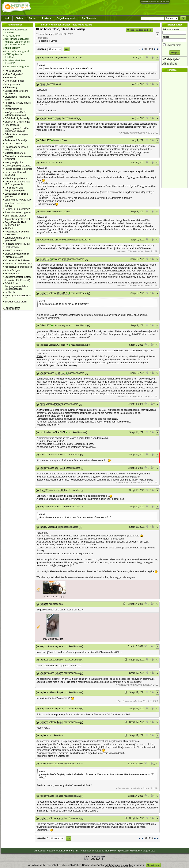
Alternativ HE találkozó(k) (17, 280)
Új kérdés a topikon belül (140, 30)
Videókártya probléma (16, 178)
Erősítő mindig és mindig (17, 118)
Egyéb (54, 41)
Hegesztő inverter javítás (17, 244)
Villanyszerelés (12, 84)
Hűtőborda (10, 292)
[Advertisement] (176, 130)
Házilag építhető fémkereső (18, 169)
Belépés (175, 53)
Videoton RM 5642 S (15, 153)
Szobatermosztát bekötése (18, 277)
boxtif (43, 404)
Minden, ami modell (14, 81)
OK (183, 18)
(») (80, 58)
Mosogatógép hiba (14, 162)
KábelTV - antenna (14, 251)
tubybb (58, 58)
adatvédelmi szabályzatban (119, 865)
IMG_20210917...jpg (53, 639)
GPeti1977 (45, 140)
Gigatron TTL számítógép (17, 122)
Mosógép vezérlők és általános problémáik (15, 114)
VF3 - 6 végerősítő (14, 74)
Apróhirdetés (89, 18)
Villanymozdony (48, 212)
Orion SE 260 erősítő (15, 216)
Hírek (7, 18)
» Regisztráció (170, 63)
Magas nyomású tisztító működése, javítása (17, 130)
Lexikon (46, 18)
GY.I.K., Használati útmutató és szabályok (94, 851)
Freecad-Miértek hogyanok (18, 212)
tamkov (44, 163)
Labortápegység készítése (18, 166)
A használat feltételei (45, 851)
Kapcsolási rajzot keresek (17, 219)
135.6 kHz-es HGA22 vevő (18, 200)
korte (51, 34)
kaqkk (43, 58)
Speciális (43, 41)
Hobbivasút (146, 2)
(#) (37, 58)
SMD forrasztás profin (16, 302)
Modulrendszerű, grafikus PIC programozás (17, 183)
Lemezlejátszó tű (13, 109)
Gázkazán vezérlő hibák (17, 254)
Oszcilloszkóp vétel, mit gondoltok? (16, 92)
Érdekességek (12, 247)
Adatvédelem (64, 851)
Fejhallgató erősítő (14, 257)
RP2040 (9, 228)
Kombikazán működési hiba (19, 264)
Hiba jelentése (148, 851)
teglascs (44, 293)
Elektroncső (11, 78)
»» (69, 839)
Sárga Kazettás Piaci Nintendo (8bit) (15, 224)
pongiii (43, 84)
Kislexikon (165, 2)
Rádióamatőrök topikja (16, 140)
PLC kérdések (12, 125)
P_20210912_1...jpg (54, 597)
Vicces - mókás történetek (18, 260)
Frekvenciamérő (13, 71)
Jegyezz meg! (175, 44)
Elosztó (135, 851)
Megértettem (153, 865)
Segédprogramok (66, 18)
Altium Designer (12, 270)
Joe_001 (44, 455)
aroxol (43, 764)
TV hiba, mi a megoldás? (17, 209)
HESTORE (155, 2)
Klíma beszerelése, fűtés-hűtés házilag (60, 29)
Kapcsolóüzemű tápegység (18, 267)
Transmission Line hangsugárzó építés (15, 189)
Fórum (33, 18)
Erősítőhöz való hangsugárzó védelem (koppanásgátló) (16, 286)
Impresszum (123, 851)
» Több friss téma (11, 308)
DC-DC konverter (13, 144)
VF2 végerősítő (12, 274)
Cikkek (19, 18)
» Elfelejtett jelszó (171, 59)
